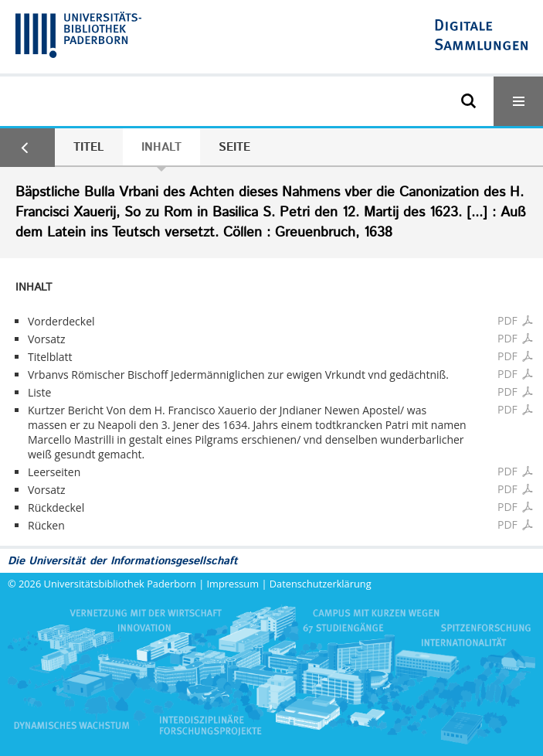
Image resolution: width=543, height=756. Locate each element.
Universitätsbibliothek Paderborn (120, 584)
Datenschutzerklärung (321, 584)
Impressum (233, 584)
